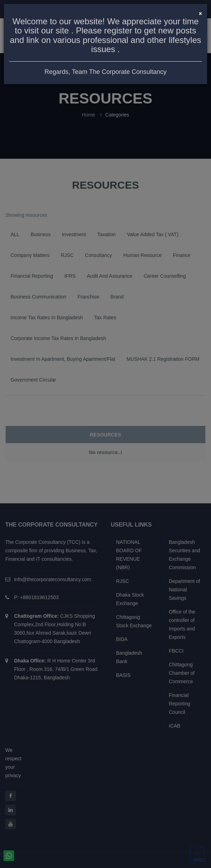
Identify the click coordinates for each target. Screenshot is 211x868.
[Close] (200, 13)
